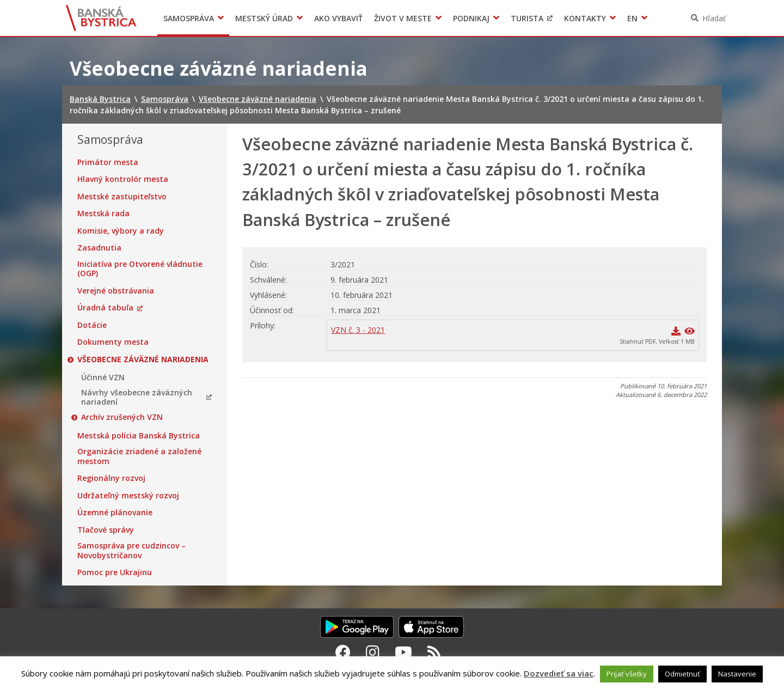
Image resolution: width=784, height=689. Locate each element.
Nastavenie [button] (737, 674)
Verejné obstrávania (116, 291)
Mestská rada (103, 214)
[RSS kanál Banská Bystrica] (434, 652)
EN (632, 18)
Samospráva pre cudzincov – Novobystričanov (131, 550)
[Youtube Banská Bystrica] (403, 652)
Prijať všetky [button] (627, 674)
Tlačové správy (106, 530)
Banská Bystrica (102, 18)
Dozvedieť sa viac (559, 673)
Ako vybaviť (338, 18)
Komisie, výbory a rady (121, 231)
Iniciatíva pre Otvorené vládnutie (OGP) (140, 269)
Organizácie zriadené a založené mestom (139, 456)
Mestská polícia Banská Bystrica (139, 436)
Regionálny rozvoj (111, 478)
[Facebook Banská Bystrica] (343, 652)
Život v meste (403, 18)
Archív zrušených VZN (122, 417)
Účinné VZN (103, 377)
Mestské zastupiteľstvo (122, 197)
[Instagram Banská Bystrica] (373, 652)
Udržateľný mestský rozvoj (128, 496)
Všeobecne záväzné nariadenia (143, 359)
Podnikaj (471, 18)
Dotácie (92, 325)
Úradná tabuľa (105, 308)
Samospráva (189, 18)
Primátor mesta (108, 162)
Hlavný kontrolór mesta (123, 179)
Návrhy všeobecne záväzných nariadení (137, 397)
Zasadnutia (99, 248)
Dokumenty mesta (113, 342)
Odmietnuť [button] (682, 674)
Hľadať (714, 18)
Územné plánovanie (115, 513)
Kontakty (585, 18)
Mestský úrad (264, 18)
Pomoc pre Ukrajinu (115, 572)
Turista (527, 18)
